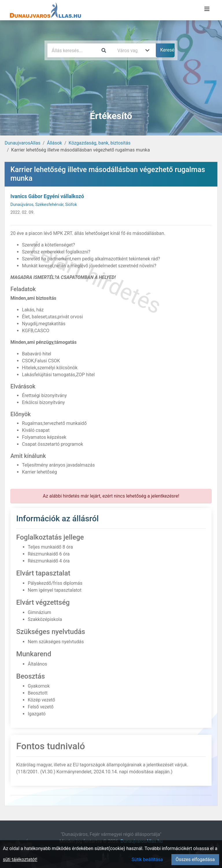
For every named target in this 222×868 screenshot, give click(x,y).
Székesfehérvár (49, 205)
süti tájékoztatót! (20, 859)
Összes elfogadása (195, 859)
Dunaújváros (22, 205)
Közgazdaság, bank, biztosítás (99, 143)
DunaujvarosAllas (23, 143)
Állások (54, 143)
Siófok (71, 205)
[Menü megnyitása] (207, 9)
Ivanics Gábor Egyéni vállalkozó (47, 196)
